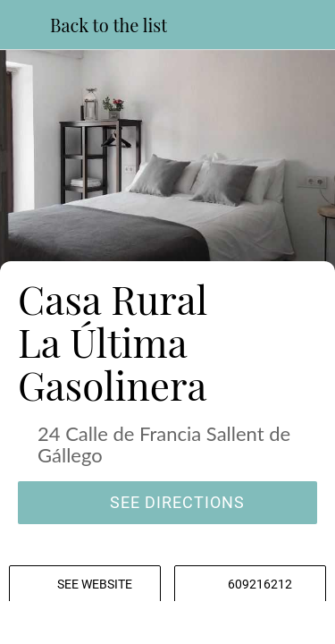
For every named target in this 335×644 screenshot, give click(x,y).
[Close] (25, 25)
